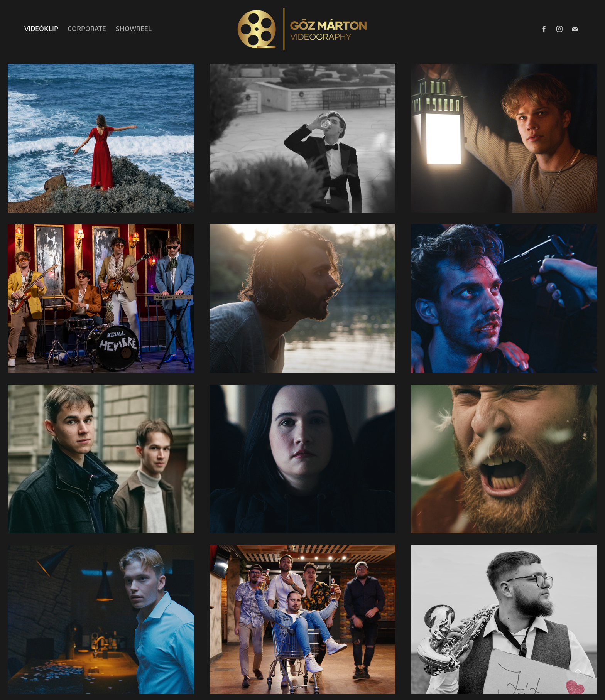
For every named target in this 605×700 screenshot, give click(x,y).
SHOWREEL (134, 29)
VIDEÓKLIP (41, 29)
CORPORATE (87, 29)
